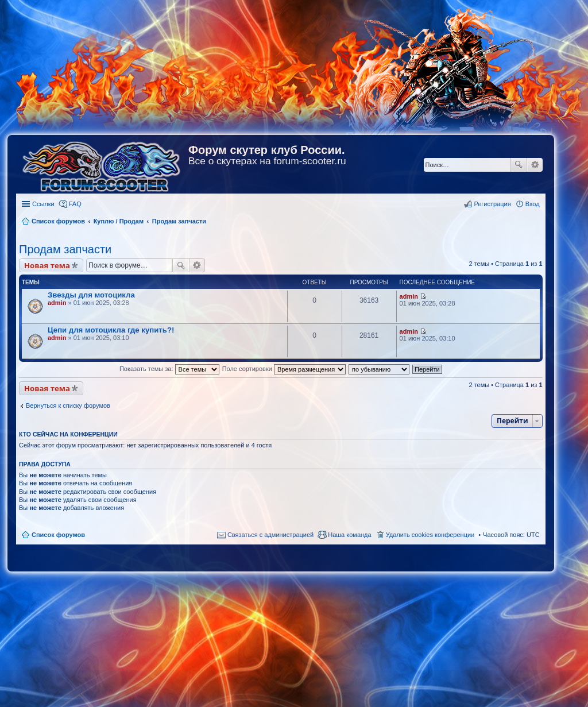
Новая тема (47, 265)
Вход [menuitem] (533, 204)
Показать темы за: (169, 369)
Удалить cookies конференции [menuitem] (430, 535)
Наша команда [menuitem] (349, 535)
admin (57, 303)
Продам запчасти (65, 249)
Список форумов (58, 535)
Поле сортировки (284, 369)
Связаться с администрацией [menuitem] (270, 535)
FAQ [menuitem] (75, 204)
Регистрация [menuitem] (492, 204)
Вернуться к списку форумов (68, 405)
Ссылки (43, 204)
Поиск (519, 165)
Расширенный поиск (535, 165)
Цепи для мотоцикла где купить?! (111, 330)
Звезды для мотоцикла (91, 295)
